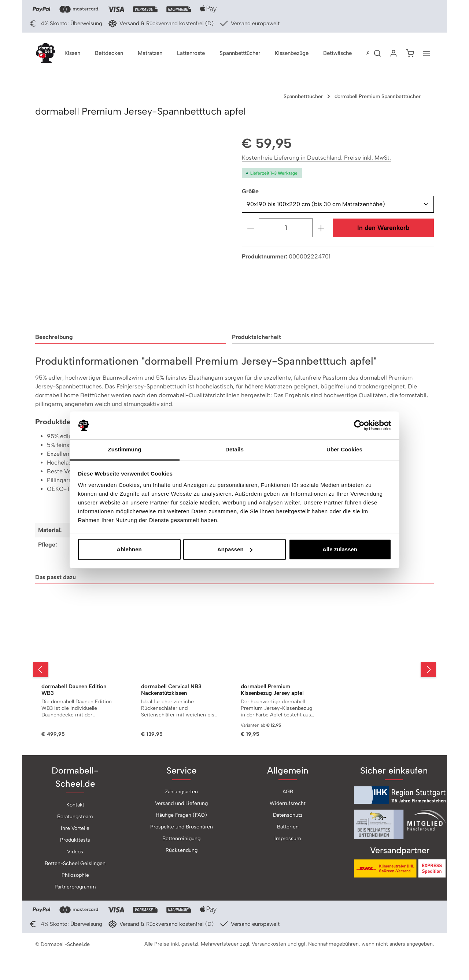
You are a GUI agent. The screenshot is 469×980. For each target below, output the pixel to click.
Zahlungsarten (181, 795)
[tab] (131, 340)
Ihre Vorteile (75, 831)
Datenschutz (288, 818)
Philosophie (75, 878)
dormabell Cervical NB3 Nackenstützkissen (171, 692)
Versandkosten (269, 947)
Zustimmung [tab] (125, 449)
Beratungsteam (75, 819)
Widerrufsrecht (288, 806)
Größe (250, 194)
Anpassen (235, 549)
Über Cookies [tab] (344, 449)
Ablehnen (129, 549)
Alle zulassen (340, 549)
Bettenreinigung (181, 841)
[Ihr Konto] (394, 55)
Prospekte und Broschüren (182, 830)
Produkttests (75, 843)
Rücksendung (182, 853)
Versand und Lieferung (181, 806)
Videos (75, 855)
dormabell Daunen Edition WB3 (74, 692)
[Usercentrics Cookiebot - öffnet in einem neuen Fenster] (359, 425)
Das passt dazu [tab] (56, 580)
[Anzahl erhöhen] (321, 231)
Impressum (288, 841)
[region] (131, 230)
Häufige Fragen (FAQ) (181, 818)
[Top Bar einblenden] (426, 55)
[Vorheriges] (41, 672)
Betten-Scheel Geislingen (75, 866)
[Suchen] (377, 55)
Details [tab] (234, 449)
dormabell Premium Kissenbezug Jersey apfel (272, 692)
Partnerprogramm (75, 890)
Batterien (288, 830)
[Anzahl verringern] (250, 231)
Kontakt (75, 808)
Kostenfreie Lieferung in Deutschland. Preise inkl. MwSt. (316, 161)
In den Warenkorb (383, 231)
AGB (288, 795)
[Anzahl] (286, 231)
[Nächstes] (428, 672)
